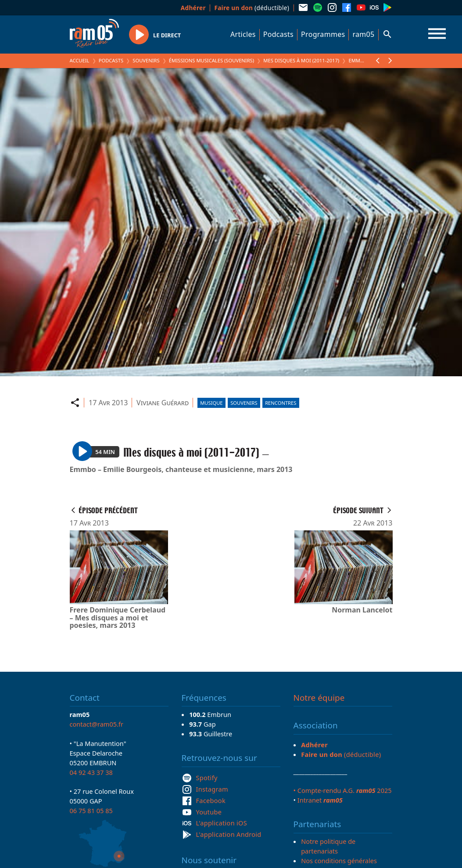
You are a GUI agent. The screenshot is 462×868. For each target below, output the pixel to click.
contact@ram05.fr (97, 724)
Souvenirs (146, 60)
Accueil (80, 60)
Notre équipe (319, 698)
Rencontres (281, 403)
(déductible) (252, 8)
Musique (211, 403)
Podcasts (278, 34)
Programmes (323, 34)
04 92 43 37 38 (91, 772)
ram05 (363, 34)
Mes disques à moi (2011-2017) (301, 60)
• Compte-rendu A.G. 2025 (343, 790)
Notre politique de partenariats (328, 846)
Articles (243, 34)
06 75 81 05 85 (91, 810)
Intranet (320, 800)
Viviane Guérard (163, 403)
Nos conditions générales (339, 861)
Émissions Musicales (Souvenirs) (211, 60)
